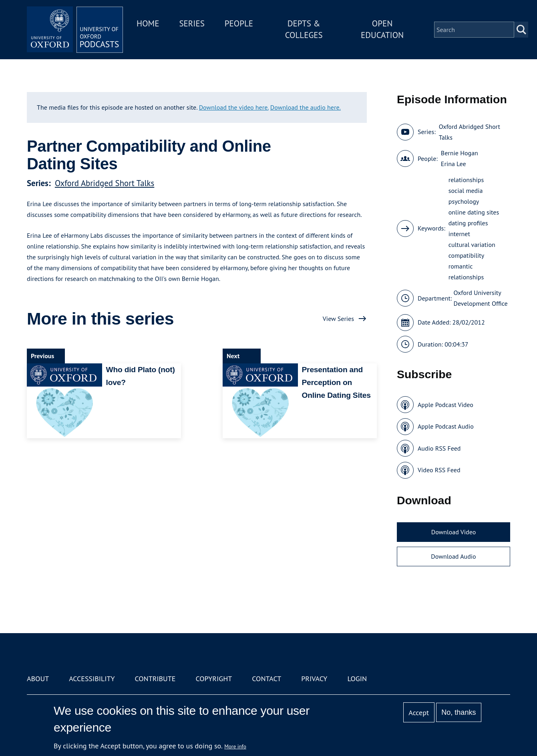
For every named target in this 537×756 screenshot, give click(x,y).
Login (357, 679)
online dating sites (474, 212)
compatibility (467, 255)
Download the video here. (234, 107)
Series (192, 23)
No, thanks (459, 712)
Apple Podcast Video (445, 405)
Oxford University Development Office (481, 298)
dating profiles (468, 223)
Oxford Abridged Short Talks (105, 183)
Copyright (214, 679)
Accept (419, 713)
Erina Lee (454, 164)
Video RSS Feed (439, 470)
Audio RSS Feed (439, 448)
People (239, 23)
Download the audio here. (306, 107)
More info (235, 746)
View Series (338, 319)
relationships (466, 180)
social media (466, 191)
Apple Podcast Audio (446, 426)
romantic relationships (466, 272)
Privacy (314, 679)
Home (148, 23)
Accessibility (92, 679)
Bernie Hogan (460, 153)
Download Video (454, 532)
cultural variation (472, 245)
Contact (266, 679)
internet (459, 234)
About (38, 679)
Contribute (155, 679)
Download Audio (453, 556)
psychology (464, 201)
